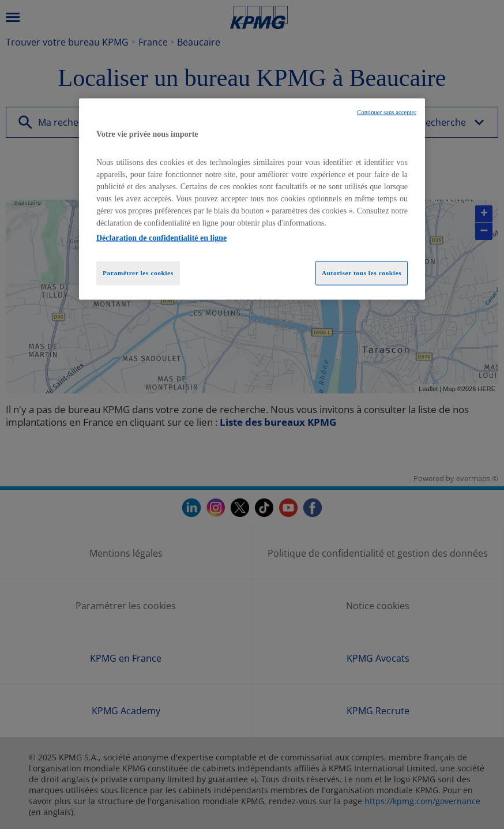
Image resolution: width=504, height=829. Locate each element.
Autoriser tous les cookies (362, 273)
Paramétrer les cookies (138, 273)
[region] (252, 199)
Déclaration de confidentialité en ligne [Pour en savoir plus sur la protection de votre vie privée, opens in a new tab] (161, 238)
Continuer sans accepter (387, 112)
